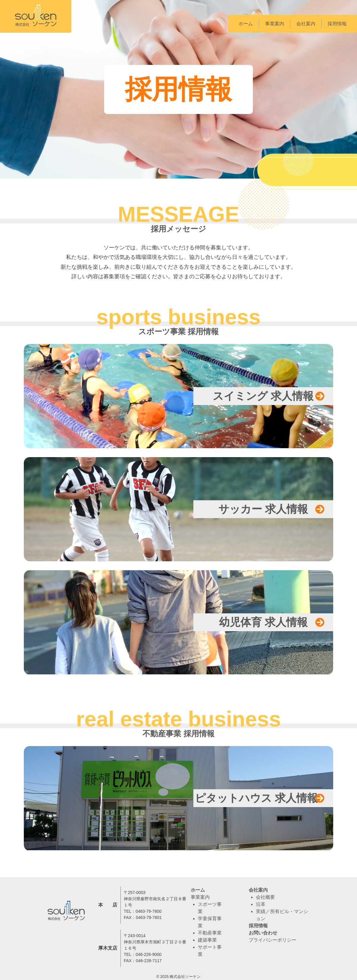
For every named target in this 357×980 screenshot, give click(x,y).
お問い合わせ (263, 933)
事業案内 (275, 24)
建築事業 (207, 940)
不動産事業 (210, 933)
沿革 (261, 904)
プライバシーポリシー (273, 940)
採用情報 (337, 24)
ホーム (246, 24)
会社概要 (265, 897)
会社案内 (306, 24)
